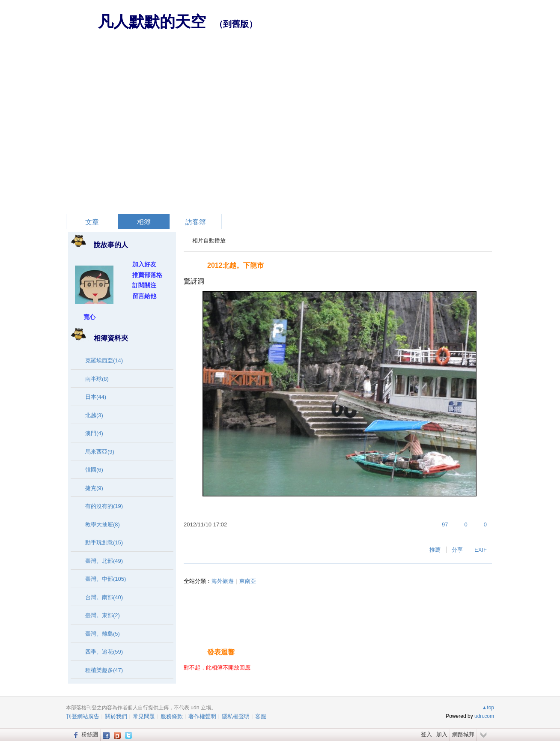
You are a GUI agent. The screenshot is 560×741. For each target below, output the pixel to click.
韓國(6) (94, 470)
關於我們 (116, 716)
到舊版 (236, 24)
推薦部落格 (147, 275)
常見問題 (144, 716)
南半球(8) (97, 379)
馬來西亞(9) (100, 452)
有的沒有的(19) (104, 506)
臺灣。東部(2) (103, 615)
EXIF (481, 550)
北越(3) (94, 415)
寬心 (89, 317)
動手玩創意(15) (104, 542)
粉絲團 (90, 734)
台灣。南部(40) (104, 597)
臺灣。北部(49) (104, 561)
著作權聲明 (202, 716)
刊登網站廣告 (83, 716)
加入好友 (144, 264)
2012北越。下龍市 (235, 265)
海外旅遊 (223, 581)
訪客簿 (196, 222)
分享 (457, 550)
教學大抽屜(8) (103, 524)
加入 (442, 734)
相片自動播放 (209, 241)
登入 (426, 734)
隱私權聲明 (236, 716)
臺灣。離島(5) (103, 634)
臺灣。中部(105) (106, 579)
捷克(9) (94, 488)
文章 (92, 222)
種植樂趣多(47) (104, 670)
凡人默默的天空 (152, 22)
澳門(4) (94, 433)
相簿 (144, 222)
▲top (488, 708)
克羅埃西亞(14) (104, 360)
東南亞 (248, 581)
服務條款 (172, 716)
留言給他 (144, 296)
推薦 (435, 550)
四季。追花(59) (104, 652)
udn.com (484, 716)
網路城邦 (463, 734)
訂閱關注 (144, 285)
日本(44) (96, 397)
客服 (261, 716)
